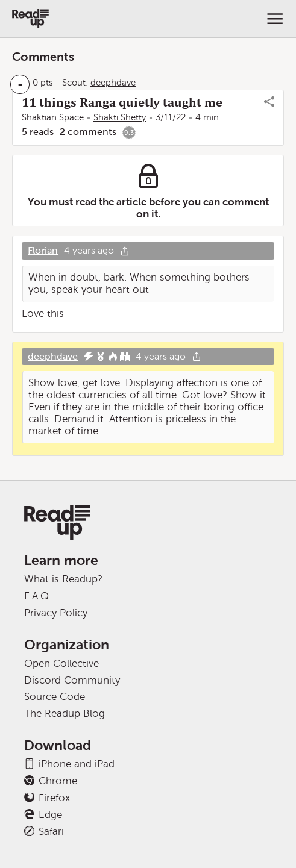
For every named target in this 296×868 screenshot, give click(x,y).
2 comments (88, 132)
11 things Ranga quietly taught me (122, 102)
